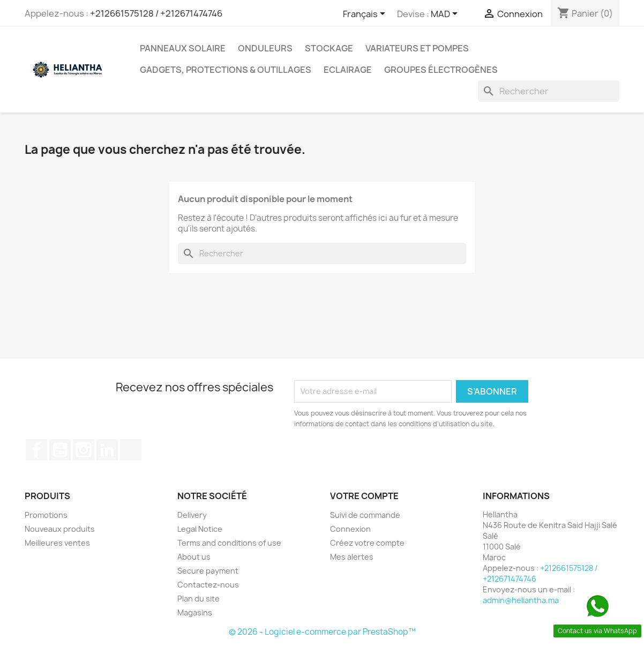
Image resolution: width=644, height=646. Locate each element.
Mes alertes (352, 557)
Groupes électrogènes (441, 70)
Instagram (84, 450)
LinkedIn (107, 450)
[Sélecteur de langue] (366, 14)
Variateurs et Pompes (417, 48)
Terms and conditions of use (229, 543)
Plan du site (199, 599)
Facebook (36, 450)
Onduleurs (265, 48)
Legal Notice (200, 529)
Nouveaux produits (60, 529)
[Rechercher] (549, 91)
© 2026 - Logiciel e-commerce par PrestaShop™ (322, 632)
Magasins (195, 612)
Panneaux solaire (183, 48)
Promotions (46, 515)
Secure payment (208, 571)
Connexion (350, 529)
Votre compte (364, 496)
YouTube (60, 450)
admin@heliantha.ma (521, 600)
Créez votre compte (367, 543)
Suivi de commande (365, 515)
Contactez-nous (208, 585)
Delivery (192, 515)
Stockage (329, 48)
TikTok (131, 450)
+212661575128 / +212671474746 (156, 13)
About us (194, 557)
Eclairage (348, 70)
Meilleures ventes (57, 543)
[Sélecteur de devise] (446, 14)
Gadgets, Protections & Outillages (226, 70)
